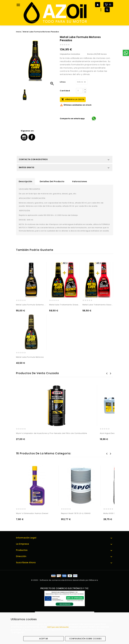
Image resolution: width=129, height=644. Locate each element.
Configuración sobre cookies (85, 639)
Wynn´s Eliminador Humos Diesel (32, 513)
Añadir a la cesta (73, 99)
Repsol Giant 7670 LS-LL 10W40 (76, 513)
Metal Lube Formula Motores (30, 357)
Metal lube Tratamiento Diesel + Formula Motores (64, 305)
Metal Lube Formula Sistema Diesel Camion (31, 305)
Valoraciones (80, 181)
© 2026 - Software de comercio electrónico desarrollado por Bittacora (64, 580)
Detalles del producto (52, 181)
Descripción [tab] (25, 181)
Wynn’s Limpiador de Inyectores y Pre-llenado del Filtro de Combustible (52, 433)
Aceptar (44, 639)
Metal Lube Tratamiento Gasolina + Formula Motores (98, 305)
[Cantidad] (79, 91)
